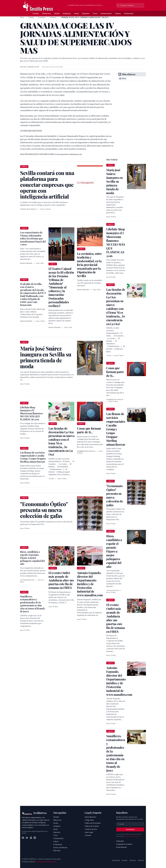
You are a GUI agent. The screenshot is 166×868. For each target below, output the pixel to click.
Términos (133, 860)
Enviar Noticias (121, 847)
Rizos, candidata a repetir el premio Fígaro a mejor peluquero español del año (32, 558)
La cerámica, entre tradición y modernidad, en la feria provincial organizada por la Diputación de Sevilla (89, 265)
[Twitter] (27, 838)
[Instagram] (31, 838)
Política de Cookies (92, 826)
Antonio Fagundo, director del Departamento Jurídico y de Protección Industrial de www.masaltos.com (90, 584)
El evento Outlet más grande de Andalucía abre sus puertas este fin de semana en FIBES (61, 580)
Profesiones (129, 13)
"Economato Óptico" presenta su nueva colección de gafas (115, 495)
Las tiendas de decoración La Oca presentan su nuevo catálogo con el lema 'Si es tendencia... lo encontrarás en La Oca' (61, 441)
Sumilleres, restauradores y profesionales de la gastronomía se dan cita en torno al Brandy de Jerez (32, 604)
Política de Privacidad (93, 823)
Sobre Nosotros (90, 817)
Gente (77, 13)
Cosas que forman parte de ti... (89, 430)
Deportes (86, 13)
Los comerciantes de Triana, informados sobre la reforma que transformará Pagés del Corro (33, 238)
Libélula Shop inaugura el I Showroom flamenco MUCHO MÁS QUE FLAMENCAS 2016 (31, 413)
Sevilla (57, 13)
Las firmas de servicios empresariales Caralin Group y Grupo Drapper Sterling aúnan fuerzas (33, 457)
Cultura (118, 13)
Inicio (22, 17)
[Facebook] (23, 838)
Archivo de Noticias (60, 848)
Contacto (88, 835)
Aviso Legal (89, 832)
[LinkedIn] (35, 838)
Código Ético (89, 820)
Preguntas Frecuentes (124, 844)
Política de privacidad (132, 836)
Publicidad (120, 841)
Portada (36, 13)
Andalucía (67, 13)
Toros (95, 13)
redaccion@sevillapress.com (46, 862)
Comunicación (106, 13)
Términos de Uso (91, 829)
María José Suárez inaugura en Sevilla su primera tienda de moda (114, 181)
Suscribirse (130, 829)
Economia (42, 17)
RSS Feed (57, 851)
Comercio (53, 17)
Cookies (124, 860)
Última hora (47, 13)
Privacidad (116, 860)
